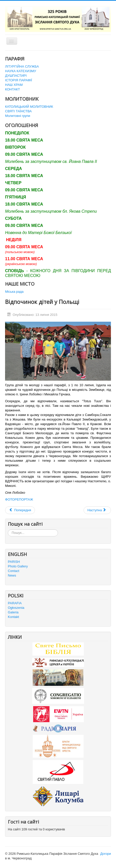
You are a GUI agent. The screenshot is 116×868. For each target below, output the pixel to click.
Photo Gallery (18, 566)
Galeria (13, 612)
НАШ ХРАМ (14, 85)
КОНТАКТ (13, 89)
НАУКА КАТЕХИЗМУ (21, 71)
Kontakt (13, 617)
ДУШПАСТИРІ (16, 76)
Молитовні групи (18, 116)
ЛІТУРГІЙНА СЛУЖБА (22, 66)
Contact (14, 571)
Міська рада (14, 292)
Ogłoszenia (16, 608)
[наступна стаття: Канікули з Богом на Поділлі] (97, 510)
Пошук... (8, 529)
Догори (106, 854)
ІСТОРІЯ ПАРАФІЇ (18, 80)
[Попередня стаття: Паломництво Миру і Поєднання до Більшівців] (20, 510)
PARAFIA (15, 603)
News (12, 575)
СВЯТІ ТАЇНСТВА (18, 111)
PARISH (14, 562)
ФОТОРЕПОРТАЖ (19, 499)
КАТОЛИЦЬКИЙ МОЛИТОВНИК (29, 107)
